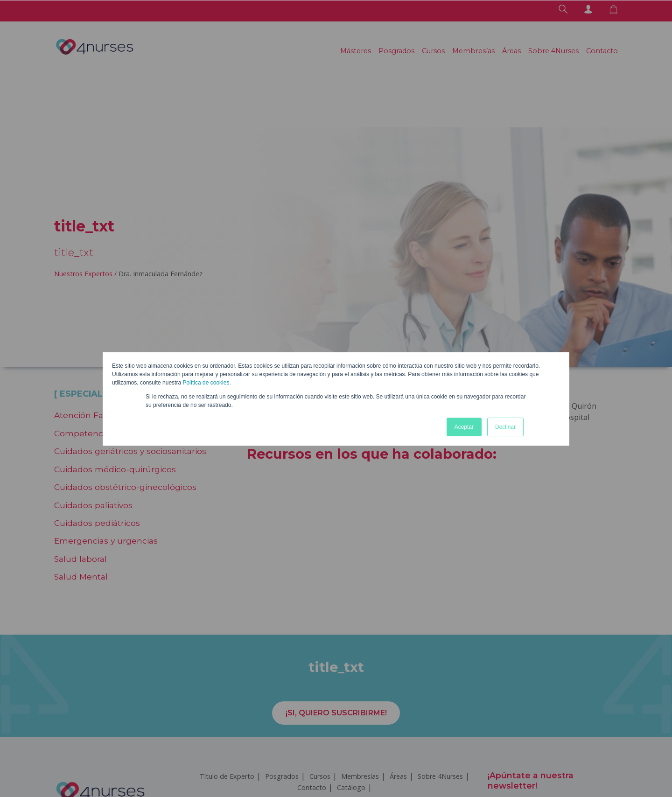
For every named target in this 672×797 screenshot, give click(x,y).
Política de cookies (206, 383)
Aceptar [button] (464, 427)
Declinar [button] (505, 427)
